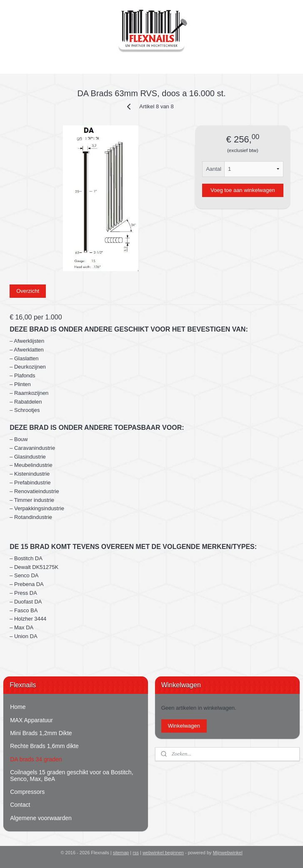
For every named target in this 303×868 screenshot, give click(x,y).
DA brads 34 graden (36, 759)
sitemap (121, 853)
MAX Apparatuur (31, 720)
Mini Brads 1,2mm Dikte (41, 733)
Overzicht (28, 291)
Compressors (27, 792)
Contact (20, 805)
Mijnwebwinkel (228, 853)
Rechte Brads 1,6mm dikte (44, 746)
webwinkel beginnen (163, 853)
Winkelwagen (184, 726)
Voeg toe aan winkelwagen (243, 190)
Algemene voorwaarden (41, 818)
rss (136, 853)
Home (18, 707)
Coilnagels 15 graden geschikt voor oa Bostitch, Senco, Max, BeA (71, 775)
